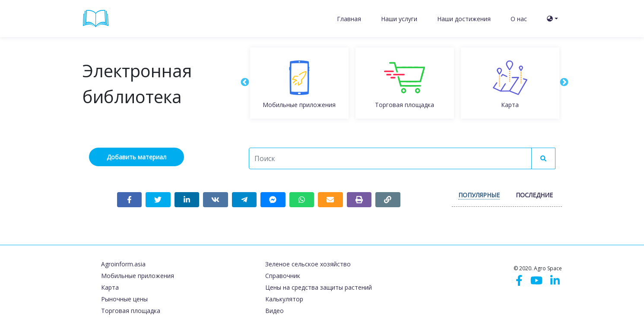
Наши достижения (464, 19)
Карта (110, 287)
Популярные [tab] (479, 195)
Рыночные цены (124, 299)
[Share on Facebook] (130, 200)
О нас (519, 19)
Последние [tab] (534, 195)
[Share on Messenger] (273, 200)
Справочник (283, 276)
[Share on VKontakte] (216, 200)
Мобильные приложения (138, 276)
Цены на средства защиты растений (319, 287)
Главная (349, 19)
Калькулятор (284, 299)
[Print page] (359, 200)
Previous (244, 82)
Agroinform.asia (123, 264)
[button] (552, 19)
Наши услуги (399, 19)
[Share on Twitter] (158, 200)
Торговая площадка (131, 311)
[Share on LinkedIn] (187, 200)
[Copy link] (388, 200)
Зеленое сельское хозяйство (308, 264)
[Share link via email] (330, 200)
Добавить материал (136, 157)
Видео (274, 311)
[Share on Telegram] (244, 200)
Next (564, 82)
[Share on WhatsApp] (302, 200)
